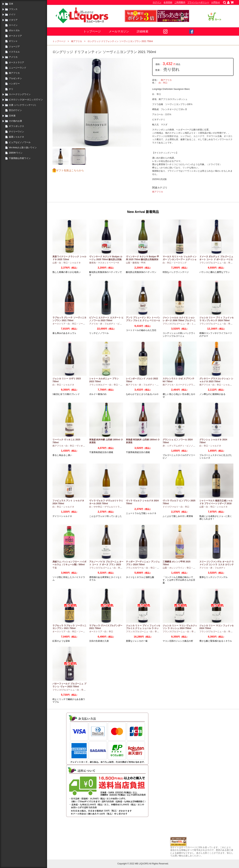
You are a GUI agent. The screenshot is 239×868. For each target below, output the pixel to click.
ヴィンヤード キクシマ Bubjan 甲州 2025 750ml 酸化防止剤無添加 (142, 258)
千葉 (55, 568)
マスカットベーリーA (108, 263)
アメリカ (13, 57)
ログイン (157, 2)
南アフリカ (14, 73)
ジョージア (14, 47)
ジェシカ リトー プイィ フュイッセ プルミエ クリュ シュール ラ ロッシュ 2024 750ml (143, 628)
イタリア (13, 20)
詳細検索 (143, 31)
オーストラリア (16, 62)
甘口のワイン (15, 110)
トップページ (92, 31)
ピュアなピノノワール (20, 142)
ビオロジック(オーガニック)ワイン (26, 100)
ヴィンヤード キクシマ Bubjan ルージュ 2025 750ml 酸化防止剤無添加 (106, 259)
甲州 (143, 263)
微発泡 (92, 263)
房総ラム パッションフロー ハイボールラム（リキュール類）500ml (69, 563)
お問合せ (216, 2)
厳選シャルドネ (16, 137)
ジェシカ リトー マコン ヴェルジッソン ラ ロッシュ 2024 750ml (180, 627)
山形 (55, 263)
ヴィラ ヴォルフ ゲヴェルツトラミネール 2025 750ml (106, 502)
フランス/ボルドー (98, 385)
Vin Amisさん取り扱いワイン (23, 148)
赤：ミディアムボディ (174, 446)
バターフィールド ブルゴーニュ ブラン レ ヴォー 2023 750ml (69, 685)
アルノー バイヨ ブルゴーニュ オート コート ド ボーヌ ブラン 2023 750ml (106, 564)
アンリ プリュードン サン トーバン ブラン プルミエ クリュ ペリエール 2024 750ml (143, 320)
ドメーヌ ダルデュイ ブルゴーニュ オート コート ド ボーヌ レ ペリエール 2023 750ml (216, 259)
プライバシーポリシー (198, 2)
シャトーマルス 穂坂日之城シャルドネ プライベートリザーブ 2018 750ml (216, 503)
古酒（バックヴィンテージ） (23, 105)
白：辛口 (163, 83)
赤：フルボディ (108, 324)
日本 (11, 4)
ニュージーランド (18, 68)
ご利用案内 (180, 2)
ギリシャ (13, 41)
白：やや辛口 (96, 507)
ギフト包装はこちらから (70, 170)
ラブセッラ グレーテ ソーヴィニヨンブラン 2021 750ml (69, 319)
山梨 (128, 263)
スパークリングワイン (20, 94)
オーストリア (15, 36)
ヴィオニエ (82, 446)
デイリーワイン (16, 132)
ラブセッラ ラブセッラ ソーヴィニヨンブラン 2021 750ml (69, 627)
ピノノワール (193, 446)
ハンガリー (14, 84)
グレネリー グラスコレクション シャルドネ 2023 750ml (216, 380)
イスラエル (14, 52)
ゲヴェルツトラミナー (115, 507)
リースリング (180, 263)
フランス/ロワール (135, 568)
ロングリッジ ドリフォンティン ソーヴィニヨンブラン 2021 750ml (120, 41)
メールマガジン (119, 31)
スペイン (13, 25)
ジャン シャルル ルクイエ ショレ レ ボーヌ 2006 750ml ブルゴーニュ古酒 (179, 320)
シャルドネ (75, 263)
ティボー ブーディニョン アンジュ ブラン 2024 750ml (143, 563)
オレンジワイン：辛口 (180, 568)
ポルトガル (14, 30)
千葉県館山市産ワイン (20, 158)
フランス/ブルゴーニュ (211, 263)
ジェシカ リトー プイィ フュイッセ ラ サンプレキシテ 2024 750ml (217, 319)
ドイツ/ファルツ (171, 507)
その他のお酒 (15, 121)
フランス (13, 9)
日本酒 (12, 116)
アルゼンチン (15, 78)
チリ (11, 89)
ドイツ (12, 14)
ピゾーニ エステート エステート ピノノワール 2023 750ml (106, 319)
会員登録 (168, 2)
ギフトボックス (16, 126)
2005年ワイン (16, 153)
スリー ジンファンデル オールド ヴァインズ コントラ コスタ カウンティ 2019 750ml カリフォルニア (217, 564)
